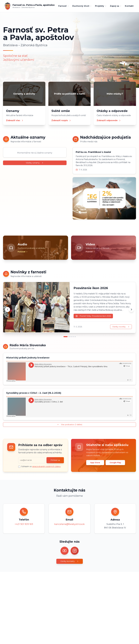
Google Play (115, 463)
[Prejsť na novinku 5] (75, 337)
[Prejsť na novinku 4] (73, 337)
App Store (95, 463)
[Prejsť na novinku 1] (66, 337)
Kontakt (129, 6)
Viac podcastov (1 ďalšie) (70, 425)
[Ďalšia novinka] (131, 309)
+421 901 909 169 (24, 524)
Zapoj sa (116, 6)
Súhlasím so (41, 466)
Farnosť (64, 6)
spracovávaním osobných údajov (47, 466)
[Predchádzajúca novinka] (8, 309)
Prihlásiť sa (55, 460)
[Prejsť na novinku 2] (69, 337)
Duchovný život (82, 6)
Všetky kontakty (70, 561)
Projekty (101, 6)
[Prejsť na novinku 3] (71, 337)
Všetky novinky (121, 327)
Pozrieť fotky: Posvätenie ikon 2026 (93, 316)
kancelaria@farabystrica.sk (69, 524)
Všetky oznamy (35, 163)
